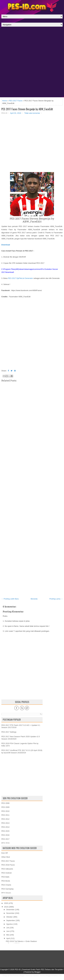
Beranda (34, 599)
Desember (10, 910)
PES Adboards (7, 869)
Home (5, 101)
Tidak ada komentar (32, 113)
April (8, 938)
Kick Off (4, 853)
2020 (6, 903)
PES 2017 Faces (16, 101)
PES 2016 (5, 835)
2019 (6, 907)
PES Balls (5, 877)
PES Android (6, 873)
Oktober (9, 917)
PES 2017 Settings (9, 732)
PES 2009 (5, 807)
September (11, 920)
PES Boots (6, 881)
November (10, 913)
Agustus (10, 924)
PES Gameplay (7, 889)
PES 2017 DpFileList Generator (20, 278)
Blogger (37, 972)
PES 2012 (5, 819)
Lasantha (36, 976)
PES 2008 (5, 803)
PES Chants (6, 885)
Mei (8, 935)
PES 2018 (5, 843)
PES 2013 (5, 823)
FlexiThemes (14, 976)
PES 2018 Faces (8, 865)
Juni (8, 931)
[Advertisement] (32, 63)
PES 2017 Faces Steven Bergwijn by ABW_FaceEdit (27, 109)
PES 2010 (5, 811)
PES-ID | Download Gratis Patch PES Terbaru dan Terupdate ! (39, 969)
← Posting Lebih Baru (10, 599)
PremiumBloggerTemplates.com (51, 976)
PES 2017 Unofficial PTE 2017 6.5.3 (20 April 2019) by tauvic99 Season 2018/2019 (22, 751)
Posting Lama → (56, 599)
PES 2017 (5, 839)
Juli (8, 928)
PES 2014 (5, 827)
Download (6, 245)
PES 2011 (5, 815)
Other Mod (6, 857)
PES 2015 (5, 831)
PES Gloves (6, 893)
